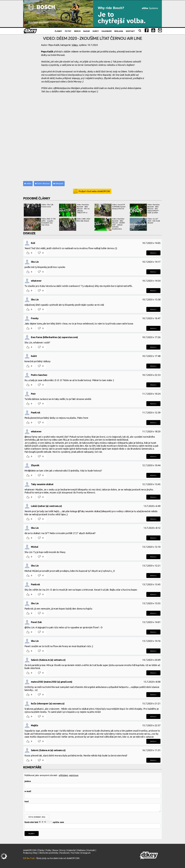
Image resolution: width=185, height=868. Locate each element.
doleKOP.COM (30, 850)
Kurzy (96, 31)
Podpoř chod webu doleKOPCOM (94, 191)
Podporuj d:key (30, 853)
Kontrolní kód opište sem (92, 825)
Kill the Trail (29, 858)
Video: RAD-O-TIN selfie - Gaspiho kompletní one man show (40, 224)
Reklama (119, 31)
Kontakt (130, 31)
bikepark (59, 184)
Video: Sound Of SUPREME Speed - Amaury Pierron (110, 210)
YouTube (75, 853)
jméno (28, 781)
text (27, 801)
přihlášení (63, 775)
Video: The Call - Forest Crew (39, 210)
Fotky (68, 31)
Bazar (87, 31)
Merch (77, 31)
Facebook (64, 853)
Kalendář (107, 31)
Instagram (86, 853)
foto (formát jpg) (37, 817)
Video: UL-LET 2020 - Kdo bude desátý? (145, 224)
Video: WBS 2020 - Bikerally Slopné (75, 224)
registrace (74, 775)
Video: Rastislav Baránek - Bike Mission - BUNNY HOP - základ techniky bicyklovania (110, 224)
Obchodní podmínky (49, 853)
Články (58, 31)
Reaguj (153, 253)
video (29, 184)
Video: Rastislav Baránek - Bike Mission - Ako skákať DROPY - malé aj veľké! (145, 210)
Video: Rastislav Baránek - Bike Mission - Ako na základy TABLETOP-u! (74, 210)
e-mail (28, 791)
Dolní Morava (43, 184)
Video (75, 45)
